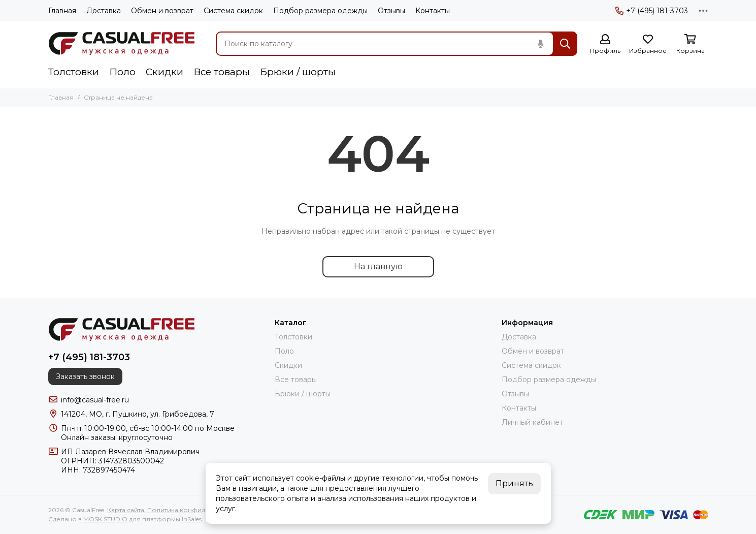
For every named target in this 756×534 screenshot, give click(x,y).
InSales (192, 519)
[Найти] (565, 44)
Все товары (222, 72)
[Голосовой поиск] (541, 44)
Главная (62, 11)
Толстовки (74, 72)
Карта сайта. (126, 510)
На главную (378, 266)
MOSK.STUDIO (105, 519)
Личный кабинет (532, 422)
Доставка (104, 11)
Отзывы (391, 11)
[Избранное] (648, 44)
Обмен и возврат (162, 11)
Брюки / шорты (298, 72)
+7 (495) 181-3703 (652, 11)
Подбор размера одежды (320, 11)
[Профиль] (605, 44)
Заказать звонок (85, 376)
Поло (122, 72)
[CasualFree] (122, 44)
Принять (514, 483)
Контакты (433, 11)
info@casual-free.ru (95, 400)
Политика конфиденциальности (199, 510)
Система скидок (233, 11)
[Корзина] (691, 44)
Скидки (165, 72)
